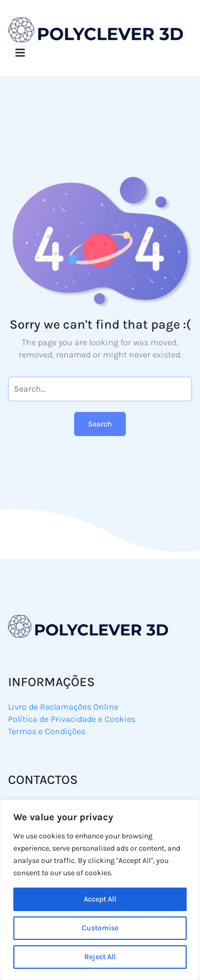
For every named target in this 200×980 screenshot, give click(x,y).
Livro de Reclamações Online (63, 707)
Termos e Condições (47, 731)
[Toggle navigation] (20, 53)
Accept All (100, 899)
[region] (100, 890)
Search (100, 424)
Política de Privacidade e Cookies (72, 719)
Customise (100, 928)
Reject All (100, 957)
